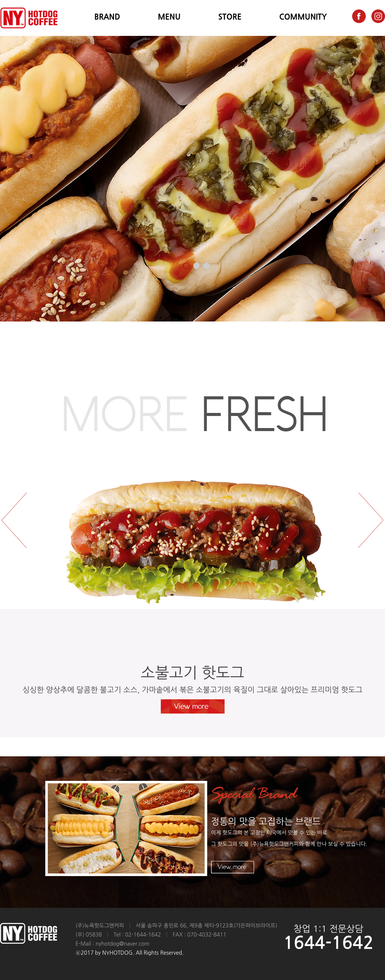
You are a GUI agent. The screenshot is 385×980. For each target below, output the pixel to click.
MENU (169, 17)
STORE (230, 17)
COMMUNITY (303, 17)
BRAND (107, 17)
